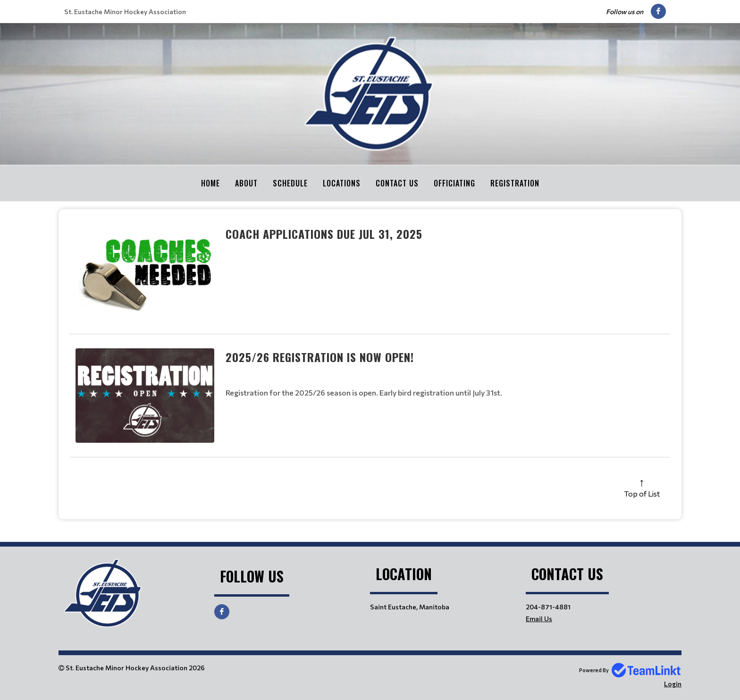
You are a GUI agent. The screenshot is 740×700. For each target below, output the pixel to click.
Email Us (539, 618)
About (246, 183)
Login (673, 683)
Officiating (454, 183)
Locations (342, 183)
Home (210, 183)
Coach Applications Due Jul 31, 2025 (324, 233)
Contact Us (397, 183)
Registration (515, 183)
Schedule (290, 183)
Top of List (642, 493)
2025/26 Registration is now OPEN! (320, 356)
